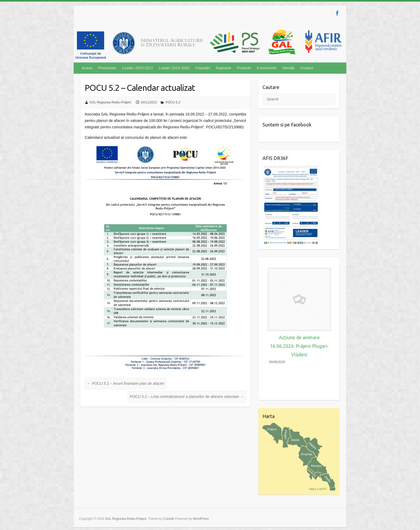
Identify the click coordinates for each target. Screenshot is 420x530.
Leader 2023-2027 (137, 68)
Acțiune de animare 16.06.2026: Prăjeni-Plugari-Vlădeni (299, 346)
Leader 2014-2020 (174, 68)
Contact (307, 68)
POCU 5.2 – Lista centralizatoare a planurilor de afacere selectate (187, 397)
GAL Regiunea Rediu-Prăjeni (110, 102)
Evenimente (267, 68)
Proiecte (244, 68)
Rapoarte (224, 68)
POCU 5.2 (173, 102)
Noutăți (288, 68)
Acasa (87, 68)
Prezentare (107, 68)
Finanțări (202, 68)
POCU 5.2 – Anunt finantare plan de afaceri (125, 383)
